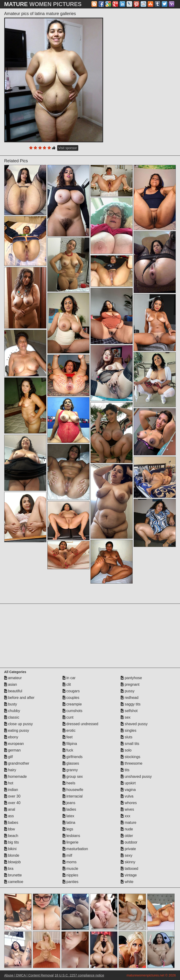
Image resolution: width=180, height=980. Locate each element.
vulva (127, 796)
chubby (12, 711)
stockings (130, 757)
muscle (70, 869)
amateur (13, 678)
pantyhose (131, 678)
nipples (70, 875)
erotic (69, 730)
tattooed (129, 869)
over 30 (12, 796)
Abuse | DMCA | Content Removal (29, 975)
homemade (16, 777)
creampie (72, 704)
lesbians (71, 836)
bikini (10, 849)
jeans (69, 803)
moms (70, 862)
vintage (129, 875)
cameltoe (14, 882)
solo (126, 750)
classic (12, 717)
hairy (10, 770)
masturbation (75, 849)
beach (11, 836)
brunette (13, 875)
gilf (9, 757)
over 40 (12, 803)
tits (125, 770)
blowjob (13, 862)
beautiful (13, 691)
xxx (125, 816)
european (14, 744)
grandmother (17, 763)
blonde (12, 855)
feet (68, 737)
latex (68, 816)
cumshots (73, 711)
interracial (73, 796)
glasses (71, 763)
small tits (130, 744)
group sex (73, 777)
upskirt (128, 783)
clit (67, 684)
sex (126, 717)
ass (9, 816)
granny (70, 770)
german (13, 750)
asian (11, 684)
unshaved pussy (136, 777)
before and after (19, 698)
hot (9, 783)
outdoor (129, 842)
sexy (126, 855)
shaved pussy (134, 724)
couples (71, 698)
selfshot (129, 711)
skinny (128, 862)
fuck (68, 750)
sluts (126, 737)
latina (69, 823)
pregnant (130, 684)
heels (69, 783)
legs (68, 829)
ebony (11, 737)
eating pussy (17, 730)
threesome (131, 763)
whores (129, 803)
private (128, 849)
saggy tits (131, 704)
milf (67, 855)
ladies (69, 809)
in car (69, 678)
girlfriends (73, 757)
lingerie (71, 842)
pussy (127, 691)
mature (128, 823)
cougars (71, 691)
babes (11, 823)
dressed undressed (81, 724)
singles (128, 730)
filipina (70, 744)
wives (127, 809)
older (127, 836)
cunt (68, 717)
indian (11, 790)
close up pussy (19, 724)
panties (71, 882)
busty (11, 704)
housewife (73, 790)
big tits (12, 842)
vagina (128, 790)
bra (9, 869)
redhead (129, 698)
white (127, 882)
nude (127, 829)
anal (10, 809)
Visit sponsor (68, 148)
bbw (10, 829)
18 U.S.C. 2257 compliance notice (79, 975)
